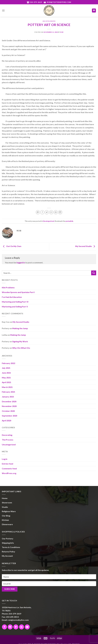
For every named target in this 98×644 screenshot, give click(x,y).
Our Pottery (8, 539)
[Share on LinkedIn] (60, 212)
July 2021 (6, 368)
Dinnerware (7, 524)
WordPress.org (9, 473)
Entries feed (7, 464)
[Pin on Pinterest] (56, 212)
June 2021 (6, 373)
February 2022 (8, 363)
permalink (69, 221)
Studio (5, 507)
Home (5, 498)
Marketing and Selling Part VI (15, 302)
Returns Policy (8, 552)
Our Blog (6, 516)
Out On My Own (12, 246)
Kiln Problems (8, 287)
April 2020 (6, 420)
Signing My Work (20, 341)
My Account (7, 556)
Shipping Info (8, 543)
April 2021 (6, 382)
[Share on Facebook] (42, 212)
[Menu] (3, 10)
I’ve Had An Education (12, 297)
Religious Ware (9, 511)
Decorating (7, 435)
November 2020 (9, 406)
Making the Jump (20, 328)
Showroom (7, 503)
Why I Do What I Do (21, 348)
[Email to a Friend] (51, 212)
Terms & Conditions (11, 547)
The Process (8, 440)
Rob (62, 32)
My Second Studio (86, 246)
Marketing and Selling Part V (15, 307)
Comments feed (9, 468)
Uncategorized (49, 21)
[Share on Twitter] (47, 212)
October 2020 (8, 411)
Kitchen (5, 520)
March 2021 (7, 387)
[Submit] (94, 273)
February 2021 (8, 392)
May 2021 (6, 378)
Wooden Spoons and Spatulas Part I (18, 292)
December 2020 (9, 401)
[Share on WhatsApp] (38, 212)
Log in (5, 459)
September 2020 (9, 416)
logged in (21, 262)
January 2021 (8, 397)
